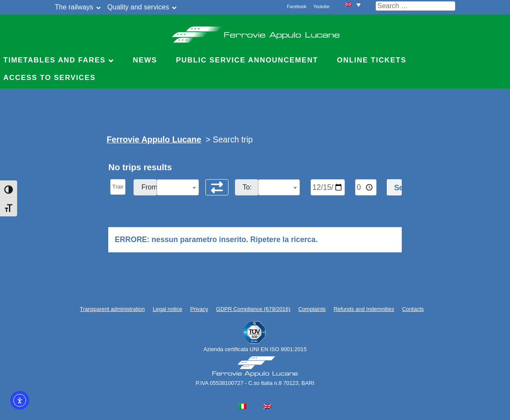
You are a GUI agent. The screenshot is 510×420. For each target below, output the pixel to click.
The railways (74, 7)
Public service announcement (247, 60)
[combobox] (178, 187)
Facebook (297, 7)
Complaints (312, 309)
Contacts (413, 309)
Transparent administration (113, 309)
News (145, 60)
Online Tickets (372, 60)
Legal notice (168, 309)
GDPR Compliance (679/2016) (253, 309)
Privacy (199, 309)
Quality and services (138, 7)
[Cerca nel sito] (415, 6)
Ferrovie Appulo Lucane (255, 32)
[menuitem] (353, 4)
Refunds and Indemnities (364, 309)
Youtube (321, 7)
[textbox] (178, 188)
